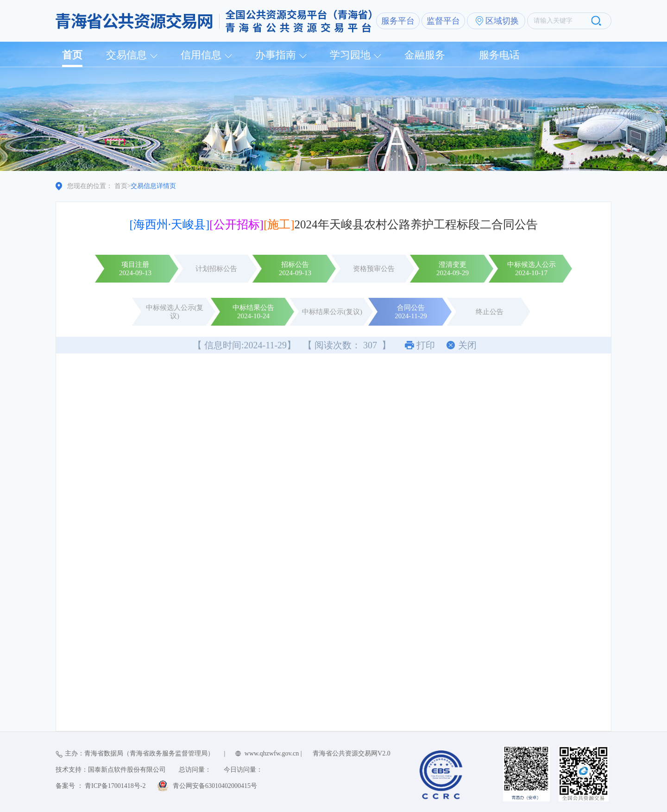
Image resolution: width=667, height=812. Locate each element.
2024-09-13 (135, 273)
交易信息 (126, 55)
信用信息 (201, 55)
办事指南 (276, 55)
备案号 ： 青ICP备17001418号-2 (101, 786)
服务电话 (499, 55)
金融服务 (425, 55)
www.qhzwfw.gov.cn (272, 753)
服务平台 (398, 21)
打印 (426, 345)
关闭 (467, 345)
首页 (72, 55)
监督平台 (443, 21)
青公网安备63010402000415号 (215, 786)
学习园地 (350, 55)
